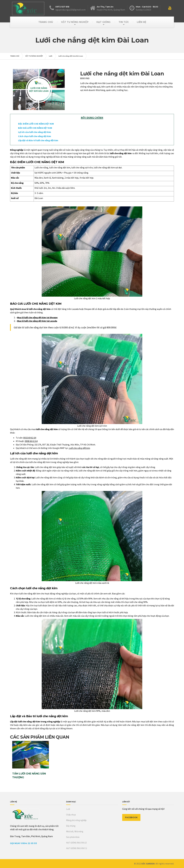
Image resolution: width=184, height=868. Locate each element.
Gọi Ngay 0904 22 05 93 (23, 843)
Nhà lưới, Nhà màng (75, 831)
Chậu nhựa (71, 815)
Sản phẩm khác (73, 837)
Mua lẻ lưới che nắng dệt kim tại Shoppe (37, 317)
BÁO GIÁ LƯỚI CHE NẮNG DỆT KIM (35, 128)
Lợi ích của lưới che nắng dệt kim (35, 132)
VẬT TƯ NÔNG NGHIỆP (75, 22)
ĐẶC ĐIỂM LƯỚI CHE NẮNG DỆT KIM (36, 124)
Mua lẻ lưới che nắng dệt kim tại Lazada (37, 321)
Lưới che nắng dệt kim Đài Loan (71, 56)
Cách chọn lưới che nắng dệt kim (35, 136)
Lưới (51, 56)
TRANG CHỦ (46, 22)
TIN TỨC (124, 22)
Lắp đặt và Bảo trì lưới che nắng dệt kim (38, 140)
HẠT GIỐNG (103, 22)
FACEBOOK (131, 817)
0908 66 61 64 (31, 441)
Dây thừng (71, 826)
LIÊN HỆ (142, 22)
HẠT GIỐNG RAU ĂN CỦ (77, 848)
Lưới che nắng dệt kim (79, 448)
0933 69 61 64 (30, 438)
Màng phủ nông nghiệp (76, 820)
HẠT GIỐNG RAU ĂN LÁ (76, 843)
